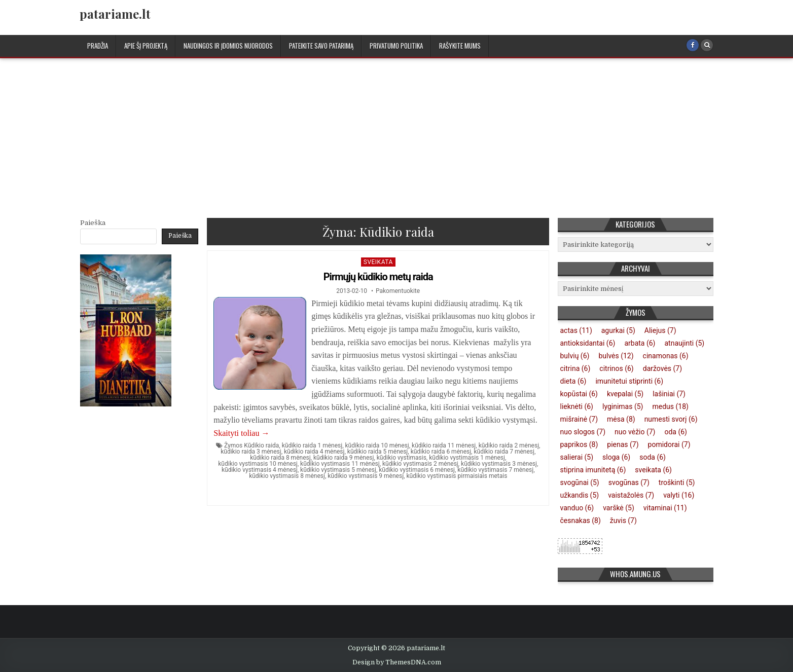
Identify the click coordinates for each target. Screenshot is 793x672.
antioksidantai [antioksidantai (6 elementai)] (588, 343)
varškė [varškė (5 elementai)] (619, 508)
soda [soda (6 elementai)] (653, 457)
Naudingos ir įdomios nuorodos (228, 46)
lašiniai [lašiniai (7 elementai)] (669, 394)
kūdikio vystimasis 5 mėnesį (338, 470)
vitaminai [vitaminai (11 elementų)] (665, 508)
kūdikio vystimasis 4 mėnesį (260, 470)
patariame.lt (115, 14)
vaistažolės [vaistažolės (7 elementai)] (631, 495)
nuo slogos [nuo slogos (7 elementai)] (583, 432)
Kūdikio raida (261, 445)
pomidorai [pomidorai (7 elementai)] (669, 444)
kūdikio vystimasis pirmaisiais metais (457, 476)
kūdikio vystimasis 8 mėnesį (287, 476)
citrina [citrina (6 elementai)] (575, 368)
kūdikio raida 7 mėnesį (504, 452)
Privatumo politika (396, 46)
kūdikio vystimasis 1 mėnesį (467, 458)
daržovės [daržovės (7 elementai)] (662, 368)
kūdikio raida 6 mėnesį (441, 452)
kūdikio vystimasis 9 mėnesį (366, 476)
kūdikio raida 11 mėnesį (444, 445)
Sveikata (378, 262)
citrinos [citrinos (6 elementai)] (616, 368)
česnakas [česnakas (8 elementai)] (581, 520)
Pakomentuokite (398, 291)
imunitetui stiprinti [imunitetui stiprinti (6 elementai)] (629, 381)
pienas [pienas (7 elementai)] (623, 444)
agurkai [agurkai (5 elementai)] (618, 330)
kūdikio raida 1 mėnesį (312, 445)
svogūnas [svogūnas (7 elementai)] (629, 482)
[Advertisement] (397, 134)
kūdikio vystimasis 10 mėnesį (258, 464)
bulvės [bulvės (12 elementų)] (616, 356)
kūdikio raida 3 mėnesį (251, 452)
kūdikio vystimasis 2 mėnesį (420, 464)
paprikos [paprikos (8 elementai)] (579, 444)
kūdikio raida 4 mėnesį (314, 452)
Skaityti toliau (241, 433)
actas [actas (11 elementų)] (576, 330)
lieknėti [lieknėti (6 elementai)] (577, 406)
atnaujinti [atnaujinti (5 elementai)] (684, 343)
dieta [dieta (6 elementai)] (573, 381)
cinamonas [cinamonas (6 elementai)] (666, 356)
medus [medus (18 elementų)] (670, 406)
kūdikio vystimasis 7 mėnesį (495, 470)
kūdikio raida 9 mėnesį (344, 458)
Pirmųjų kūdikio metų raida (378, 277)
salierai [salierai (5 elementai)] (577, 457)
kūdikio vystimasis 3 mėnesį (499, 464)
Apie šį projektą (146, 46)
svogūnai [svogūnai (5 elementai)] (580, 482)
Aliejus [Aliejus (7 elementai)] (660, 330)
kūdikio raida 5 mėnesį (377, 452)
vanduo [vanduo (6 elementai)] (577, 508)
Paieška (93, 223)
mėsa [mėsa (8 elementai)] (621, 419)
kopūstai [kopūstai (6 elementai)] (579, 394)
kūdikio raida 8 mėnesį (280, 458)
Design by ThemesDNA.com (397, 662)
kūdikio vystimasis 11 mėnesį (340, 464)
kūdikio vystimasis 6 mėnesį (417, 470)
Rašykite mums (460, 46)
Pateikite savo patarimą (321, 46)
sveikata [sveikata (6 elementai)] (653, 470)
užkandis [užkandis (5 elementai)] (580, 495)
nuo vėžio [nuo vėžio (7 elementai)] (635, 432)
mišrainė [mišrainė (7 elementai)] (579, 419)
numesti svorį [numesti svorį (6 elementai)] (671, 419)
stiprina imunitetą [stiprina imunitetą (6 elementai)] (593, 470)
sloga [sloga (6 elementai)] (616, 457)
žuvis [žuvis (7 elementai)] (623, 520)
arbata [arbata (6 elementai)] (640, 343)
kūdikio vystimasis (402, 458)
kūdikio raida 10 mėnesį (377, 445)
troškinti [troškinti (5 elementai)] (677, 482)
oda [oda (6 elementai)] (676, 432)
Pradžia (98, 46)
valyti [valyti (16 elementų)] (679, 495)
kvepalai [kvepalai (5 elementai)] (625, 394)
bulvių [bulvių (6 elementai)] (575, 356)
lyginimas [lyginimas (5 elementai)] (623, 406)
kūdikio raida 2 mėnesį (509, 445)
